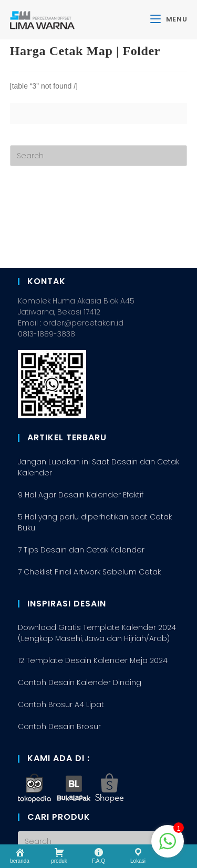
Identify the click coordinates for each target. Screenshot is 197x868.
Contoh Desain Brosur (59, 649)
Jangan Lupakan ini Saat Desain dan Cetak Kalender (98, 390)
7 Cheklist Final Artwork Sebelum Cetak (89, 494)
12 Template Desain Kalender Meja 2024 (93, 583)
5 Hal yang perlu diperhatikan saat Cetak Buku (95, 445)
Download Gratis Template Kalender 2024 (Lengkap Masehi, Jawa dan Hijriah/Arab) (97, 555)
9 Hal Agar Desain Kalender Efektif (81, 417)
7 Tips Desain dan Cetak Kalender (81, 472)
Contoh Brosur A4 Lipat (61, 627)
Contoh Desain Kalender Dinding (80, 605)
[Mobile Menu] (169, 19)
